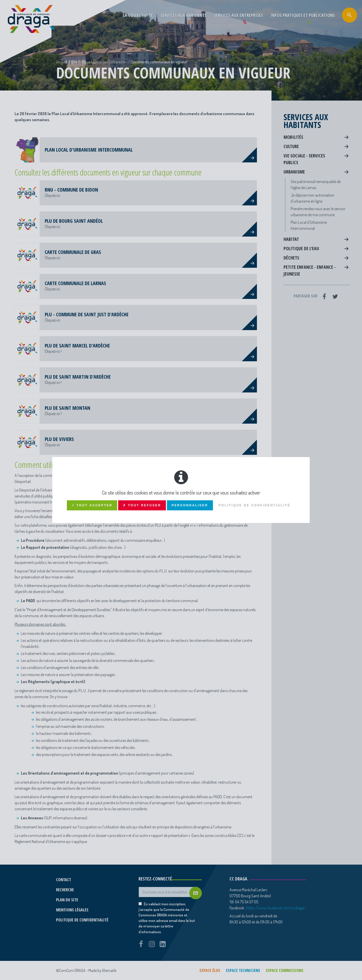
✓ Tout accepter (92, 505)
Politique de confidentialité (255, 505)
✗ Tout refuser (142, 505)
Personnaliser (190, 505)
